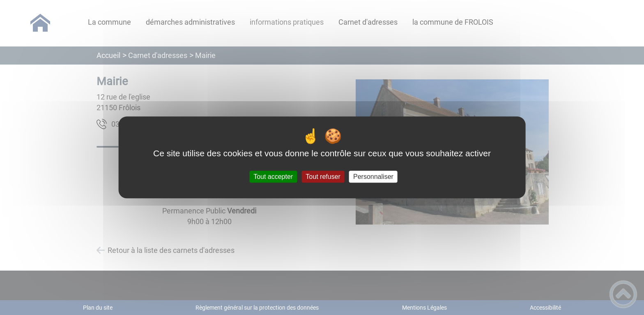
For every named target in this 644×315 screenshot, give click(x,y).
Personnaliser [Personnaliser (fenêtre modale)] (373, 177)
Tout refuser (323, 177)
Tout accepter (273, 177)
